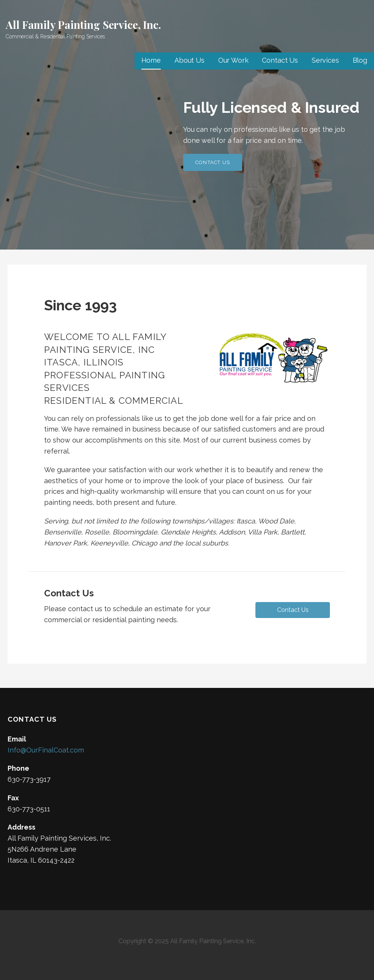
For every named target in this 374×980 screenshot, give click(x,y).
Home (151, 60)
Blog (360, 60)
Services (325, 60)
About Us (189, 60)
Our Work (233, 60)
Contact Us (280, 60)
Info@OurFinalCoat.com (46, 750)
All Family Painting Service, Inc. (83, 24)
